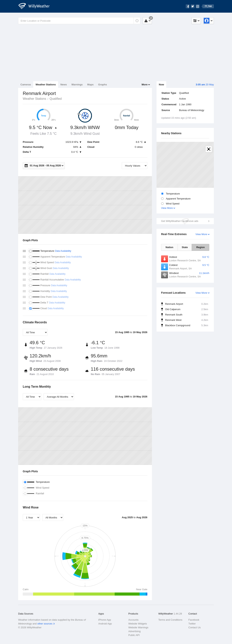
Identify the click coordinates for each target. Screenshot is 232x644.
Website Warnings (138, 627)
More (145, 85)
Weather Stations (46, 85)
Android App (105, 624)
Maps (90, 85)
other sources (45, 624)
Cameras (26, 85)
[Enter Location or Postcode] (79, 21)
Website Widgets (137, 624)
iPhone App (105, 620)
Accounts (133, 620)
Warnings (77, 85)
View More (167, 208)
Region (200, 247)
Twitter (192, 624)
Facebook (194, 620)
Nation (169, 247)
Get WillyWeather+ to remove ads (180, 221)
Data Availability (63, 251)
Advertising (134, 631)
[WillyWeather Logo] (36, 6)
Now (161, 85)
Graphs (103, 85)
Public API (134, 635)
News (64, 85)
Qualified (56, 99)
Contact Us (195, 627)
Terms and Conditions (170, 620)
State (185, 247)
